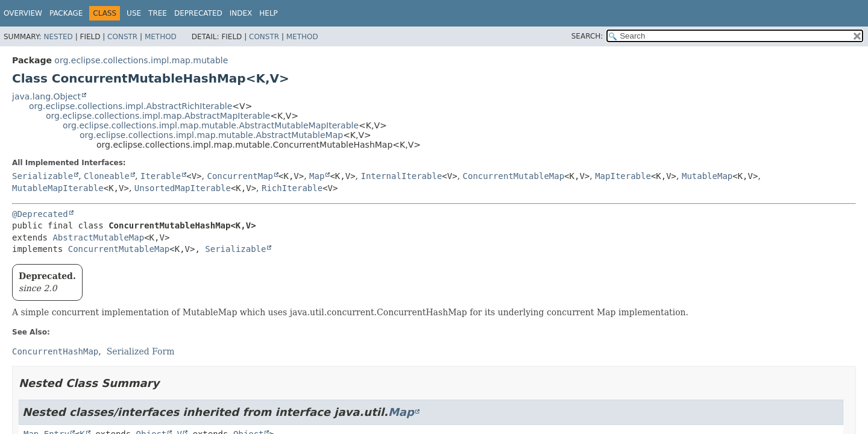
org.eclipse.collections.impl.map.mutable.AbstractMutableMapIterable (211, 125)
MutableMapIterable (58, 188)
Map (317, 176)
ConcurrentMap (240, 176)
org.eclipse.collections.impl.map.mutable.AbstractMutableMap (211, 135)
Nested (58, 37)
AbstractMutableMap (98, 237)
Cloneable (107, 176)
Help (269, 13)
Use (134, 13)
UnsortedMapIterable (183, 188)
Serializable (42, 176)
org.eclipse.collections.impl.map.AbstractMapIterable (158, 116)
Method (161, 37)
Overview (23, 13)
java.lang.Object (46, 96)
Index (241, 13)
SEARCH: (587, 36)
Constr (122, 37)
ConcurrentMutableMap (514, 176)
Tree (158, 13)
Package (66, 13)
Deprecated (198, 13)
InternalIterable (401, 176)
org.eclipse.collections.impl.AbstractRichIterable (131, 106)
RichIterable (292, 188)
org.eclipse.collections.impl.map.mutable (141, 60)
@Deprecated (40, 214)
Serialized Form (141, 351)
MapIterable (623, 176)
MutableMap (707, 176)
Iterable (161, 176)
